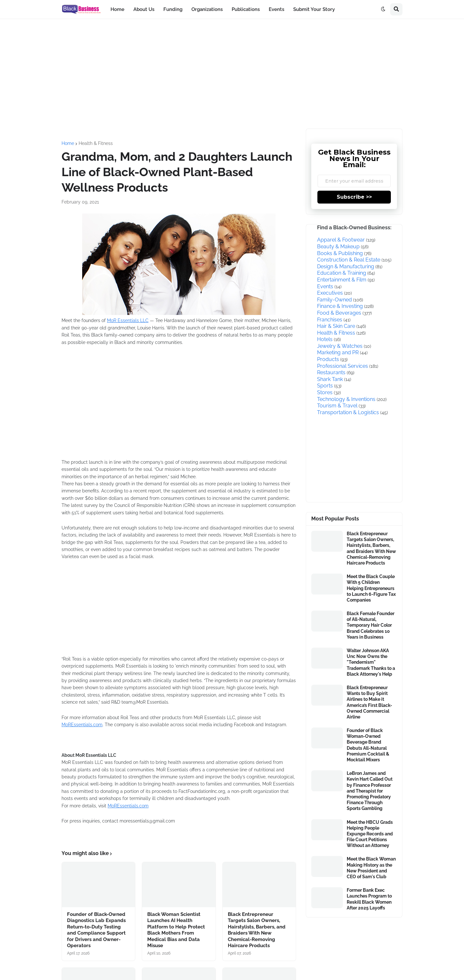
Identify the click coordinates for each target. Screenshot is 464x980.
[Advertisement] (232, 74)
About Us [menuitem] (144, 9)
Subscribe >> (354, 197)
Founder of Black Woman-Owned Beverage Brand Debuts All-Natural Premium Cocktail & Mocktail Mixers (368, 745)
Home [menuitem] (117, 9)
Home (68, 143)
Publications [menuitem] (246, 9)
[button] (383, 9)
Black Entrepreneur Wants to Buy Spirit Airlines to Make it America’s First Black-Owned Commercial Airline (369, 702)
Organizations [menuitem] (207, 9)
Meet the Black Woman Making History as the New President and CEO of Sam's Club (371, 868)
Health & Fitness (96, 143)
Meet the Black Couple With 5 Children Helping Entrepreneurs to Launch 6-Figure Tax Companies (371, 588)
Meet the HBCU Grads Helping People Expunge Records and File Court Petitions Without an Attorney (370, 834)
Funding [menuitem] (173, 9)
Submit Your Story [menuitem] (314, 9)
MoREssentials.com (82, 725)
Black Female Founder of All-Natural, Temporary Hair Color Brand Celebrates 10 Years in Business (371, 625)
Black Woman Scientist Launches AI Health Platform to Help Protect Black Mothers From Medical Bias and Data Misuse (176, 930)
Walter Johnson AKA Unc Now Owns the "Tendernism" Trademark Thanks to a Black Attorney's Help (371, 662)
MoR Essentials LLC (128, 320)
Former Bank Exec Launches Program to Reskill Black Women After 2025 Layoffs (369, 899)
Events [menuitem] (276, 9)
